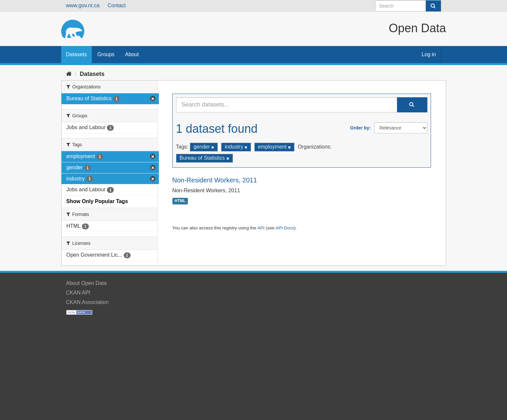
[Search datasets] (408, 6)
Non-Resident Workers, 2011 (215, 180)
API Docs (285, 228)
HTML (180, 201)
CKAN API (78, 293)
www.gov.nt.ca (83, 5)
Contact (117, 5)
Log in (429, 54)
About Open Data (87, 283)
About (132, 54)
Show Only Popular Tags (97, 201)
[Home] (69, 74)
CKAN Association (88, 302)
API (261, 228)
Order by (360, 128)
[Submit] (433, 6)
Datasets (76, 54)
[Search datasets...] (287, 105)
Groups (106, 54)
